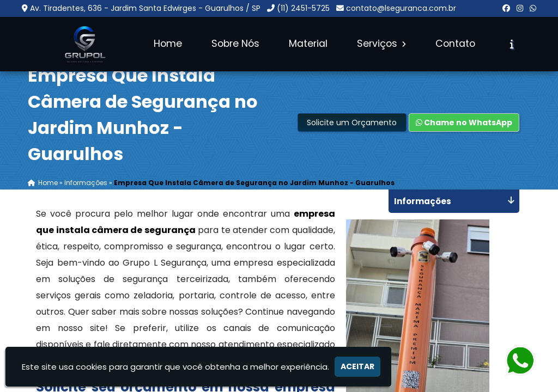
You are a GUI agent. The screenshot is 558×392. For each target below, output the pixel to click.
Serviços (381, 44)
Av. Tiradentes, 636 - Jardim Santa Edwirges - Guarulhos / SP (145, 8)
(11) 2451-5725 (303, 8)
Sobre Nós (235, 44)
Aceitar (357, 366)
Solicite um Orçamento (352, 122)
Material (308, 44)
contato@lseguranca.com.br (401, 8)
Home (168, 44)
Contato (455, 44)
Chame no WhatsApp (464, 122)
